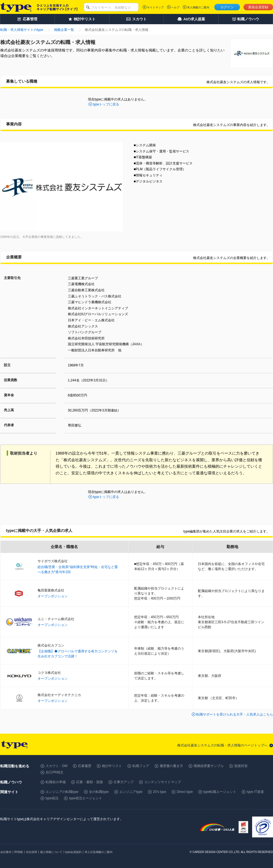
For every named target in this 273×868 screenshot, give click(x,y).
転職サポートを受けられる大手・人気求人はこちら (235, 714)
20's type (160, 792)
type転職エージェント (220, 792)
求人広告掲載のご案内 (99, 852)
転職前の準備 (56, 782)
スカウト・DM (57, 766)
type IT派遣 (255, 792)
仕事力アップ (124, 782)
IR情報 (19, 852)
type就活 (52, 798)
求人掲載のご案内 (198, 7)
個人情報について (51, 852)
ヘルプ (175, 7)
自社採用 (31, 852)
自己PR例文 (55, 772)
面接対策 (241, 766)
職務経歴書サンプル (209, 766)
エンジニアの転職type (62, 792)
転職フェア (141, 766)
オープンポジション (53, 596)
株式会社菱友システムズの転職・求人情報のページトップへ (222, 745)
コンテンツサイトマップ (163, 782)
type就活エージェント (86, 798)
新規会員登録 (258, 7)
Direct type (185, 792)
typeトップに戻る (106, 104)
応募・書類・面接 (90, 782)
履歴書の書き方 (171, 766)
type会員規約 (74, 852)
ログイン (227, 7)
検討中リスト (112, 766)
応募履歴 (85, 766)
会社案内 (6, 852)
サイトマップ (155, 7)
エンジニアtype (131, 792)
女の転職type (99, 792)
